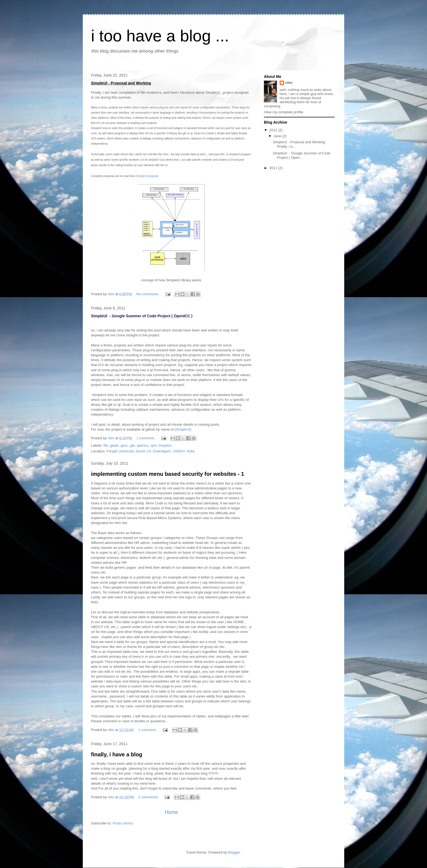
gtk (132, 445)
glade (114, 445)
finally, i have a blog (117, 754)
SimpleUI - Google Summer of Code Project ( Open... (301, 155)
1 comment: (146, 438)
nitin (289, 83)
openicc (143, 445)
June (278, 136)
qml (154, 445)
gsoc (124, 445)
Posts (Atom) (123, 823)
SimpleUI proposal (147, 176)
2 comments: (149, 797)
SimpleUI (183, 429)
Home (171, 812)
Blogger (234, 852)
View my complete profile (283, 112)
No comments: (148, 294)
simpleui (165, 445)
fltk (106, 445)
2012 (274, 130)
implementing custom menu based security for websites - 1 (167, 474)
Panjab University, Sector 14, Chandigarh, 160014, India (150, 451)
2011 (274, 168)
